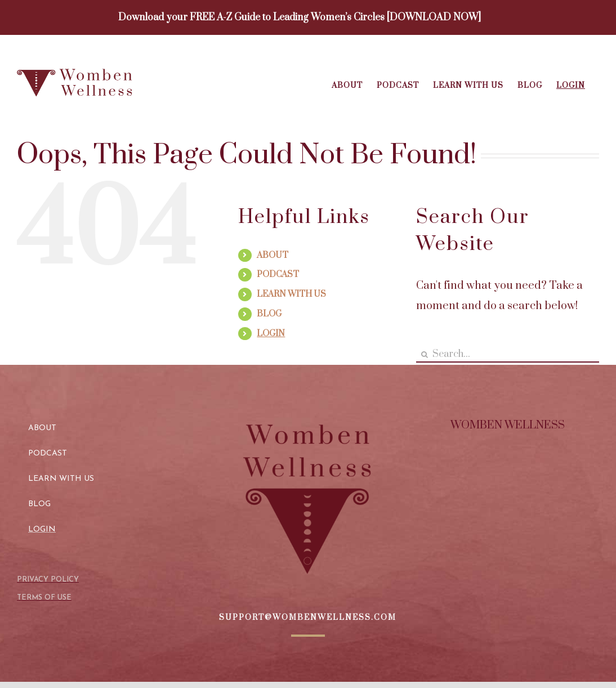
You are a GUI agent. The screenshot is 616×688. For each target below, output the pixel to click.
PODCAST (278, 274)
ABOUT (273, 255)
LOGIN (271, 334)
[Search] (424, 354)
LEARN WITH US (291, 294)
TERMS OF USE (44, 598)
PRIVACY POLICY (48, 580)
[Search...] (508, 354)
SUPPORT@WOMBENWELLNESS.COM (308, 618)
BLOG (269, 314)
